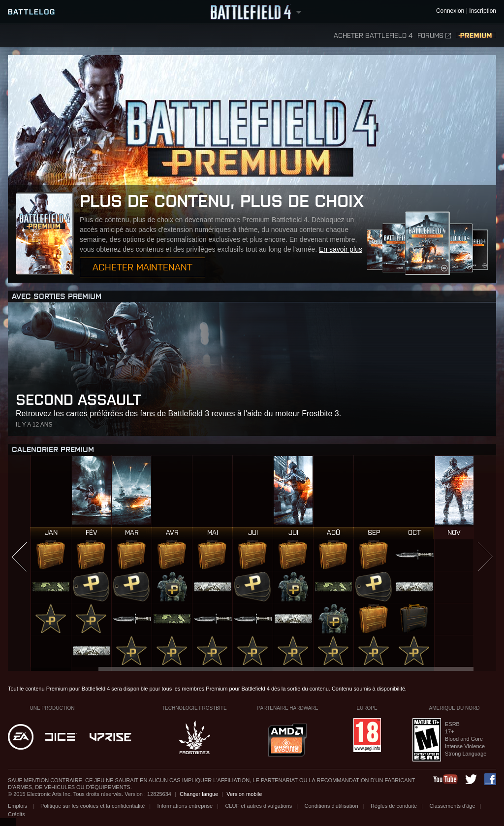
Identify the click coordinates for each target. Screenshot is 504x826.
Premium (476, 36)
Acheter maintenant (142, 267)
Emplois (18, 806)
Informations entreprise (185, 806)
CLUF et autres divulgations (258, 806)
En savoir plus (341, 249)
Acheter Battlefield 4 (373, 36)
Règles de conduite (394, 806)
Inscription (483, 11)
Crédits (16, 814)
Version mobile (244, 794)
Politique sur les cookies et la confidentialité (93, 806)
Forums (434, 36)
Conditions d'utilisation (331, 806)
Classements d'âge (452, 806)
